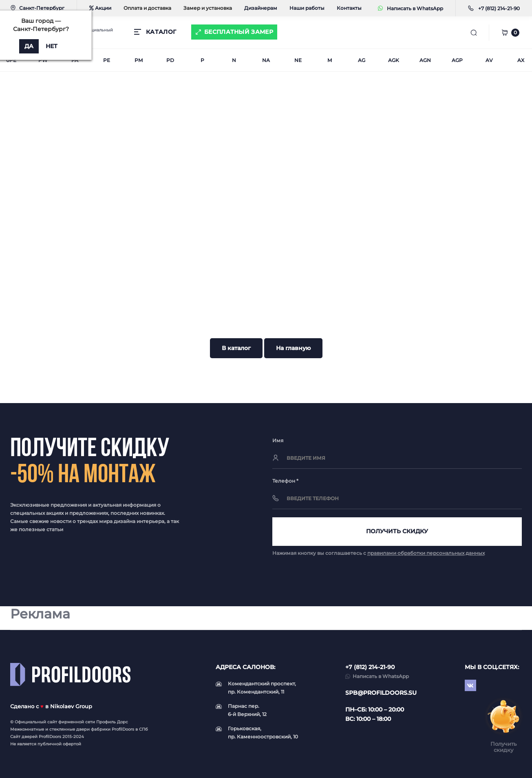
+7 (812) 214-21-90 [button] (370, 667)
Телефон (285, 481)
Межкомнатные (27, 729)
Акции (100, 8)
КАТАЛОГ (161, 32)
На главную (293, 348)
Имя (278, 440)
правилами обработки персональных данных (426, 553)
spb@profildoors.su (381, 693)
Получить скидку (397, 531)
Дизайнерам (261, 8)
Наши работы (307, 8)
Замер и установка (208, 8)
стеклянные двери (70, 729)
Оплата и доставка (147, 8)
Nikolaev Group (71, 706)
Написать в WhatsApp (411, 8)
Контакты (349, 8)
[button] (499, 8)
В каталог (236, 348)
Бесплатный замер (239, 32)
